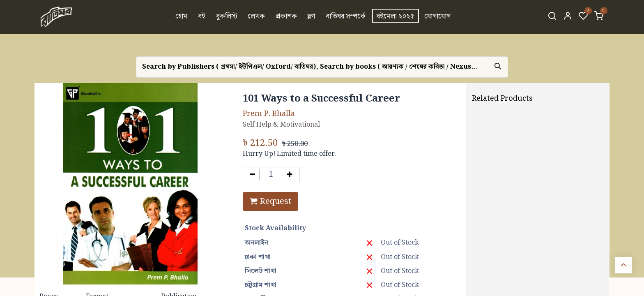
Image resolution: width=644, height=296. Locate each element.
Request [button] (270, 201)
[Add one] (290, 175)
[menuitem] (182, 17)
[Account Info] (568, 17)
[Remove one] (252, 175)
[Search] (552, 17)
